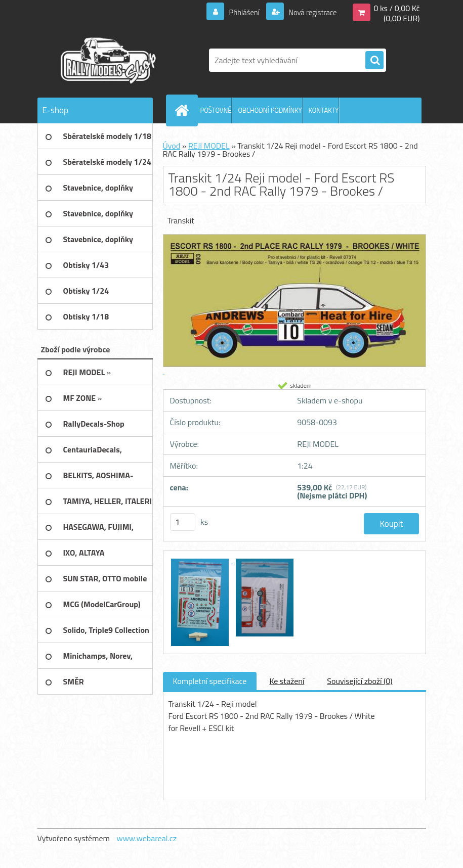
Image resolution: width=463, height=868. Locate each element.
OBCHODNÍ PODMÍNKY (270, 110)
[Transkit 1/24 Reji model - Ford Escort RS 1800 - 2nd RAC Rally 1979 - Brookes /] (201, 560)
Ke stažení (287, 681)
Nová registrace (310, 12)
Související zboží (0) (360, 681)
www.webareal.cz (146, 838)
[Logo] (107, 60)
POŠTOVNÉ (216, 110)
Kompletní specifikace (210, 681)
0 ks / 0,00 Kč (396, 8)
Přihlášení (238, 12)
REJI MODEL (209, 146)
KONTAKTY (324, 110)
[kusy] (183, 522)
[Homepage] (184, 110)
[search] (374, 61)
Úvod (172, 146)
